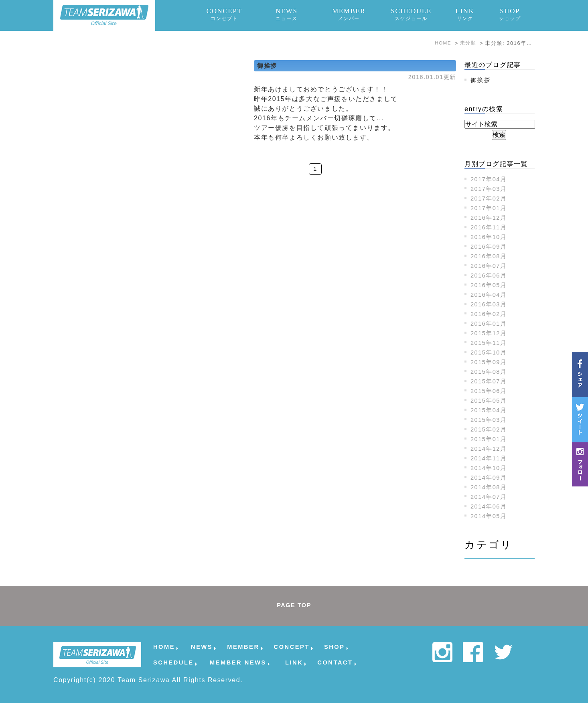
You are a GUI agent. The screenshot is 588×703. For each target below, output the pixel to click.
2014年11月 (490, 458)
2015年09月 (490, 362)
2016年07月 (490, 266)
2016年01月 (490, 323)
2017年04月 (490, 179)
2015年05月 (490, 400)
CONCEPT (224, 14)
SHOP (510, 14)
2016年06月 (490, 275)
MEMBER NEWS (238, 662)
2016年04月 (490, 295)
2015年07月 (490, 381)
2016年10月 (490, 237)
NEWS (287, 14)
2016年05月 (490, 285)
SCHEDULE (411, 14)
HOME (164, 647)
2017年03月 (490, 189)
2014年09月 (490, 477)
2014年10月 (490, 468)
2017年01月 (490, 208)
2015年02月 (490, 429)
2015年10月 (490, 352)
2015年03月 (490, 420)
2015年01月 (490, 439)
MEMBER (349, 14)
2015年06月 (490, 391)
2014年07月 (490, 497)
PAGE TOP (294, 606)
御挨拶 (268, 66)
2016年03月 (490, 304)
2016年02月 (490, 314)
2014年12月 (490, 449)
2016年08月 (490, 256)
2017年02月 (490, 198)
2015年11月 (490, 343)
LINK (465, 14)
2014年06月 (490, 506)
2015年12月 (490, 333)
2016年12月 (490, 218)
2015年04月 (490, 410)
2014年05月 (490, 516)
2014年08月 (490, 487)
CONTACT (335, 662)
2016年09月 (490, 246)
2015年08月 (490, 372)
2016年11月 (490, 227)
